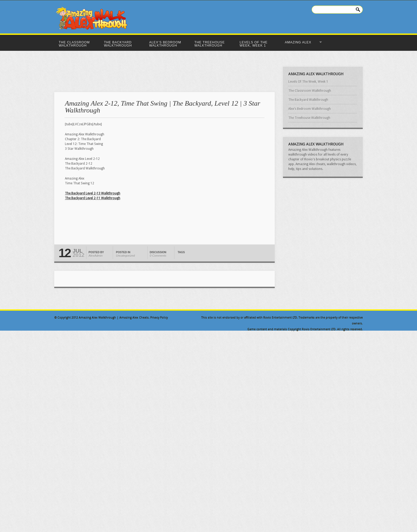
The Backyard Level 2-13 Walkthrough (93, 193)
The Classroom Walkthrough (74, 44)
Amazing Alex (302, 42)
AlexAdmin (96, 256)
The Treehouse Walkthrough (210, 44)
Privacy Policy (159, 317)
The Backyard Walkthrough (118, 44)
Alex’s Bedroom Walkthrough (165, 44)
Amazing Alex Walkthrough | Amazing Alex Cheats (114, 317)
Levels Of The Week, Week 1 (254, 44)
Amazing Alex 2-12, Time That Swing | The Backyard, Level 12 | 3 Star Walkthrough (162, 107)
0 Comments (158, 256)
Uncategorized (125, 256)
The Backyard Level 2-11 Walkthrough (93, 198)
